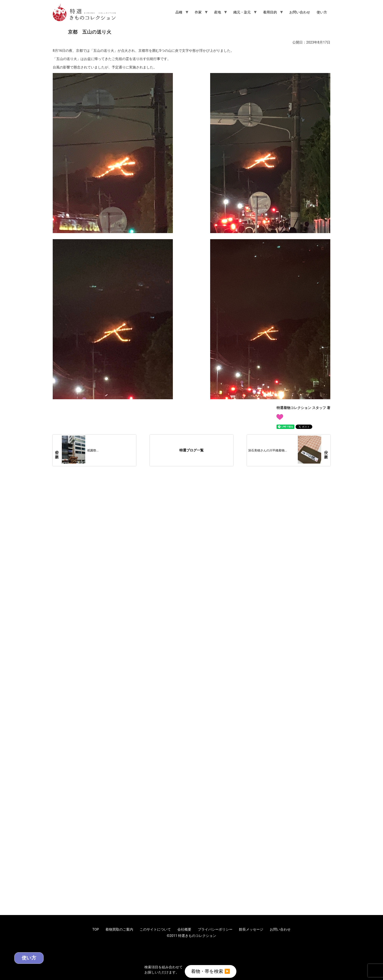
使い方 (322, 12)
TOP (96, 929)
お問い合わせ (300, 12)
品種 (179, 12)
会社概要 (184, 929)
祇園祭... (93, 450)
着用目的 (270, 12)
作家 (198, 12)
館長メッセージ (251, 929)
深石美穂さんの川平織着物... (268, 450)
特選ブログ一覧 (191, 450)
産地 (218, 12)
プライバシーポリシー (215, 929)
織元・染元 (242, 12)
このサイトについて (155, 929)
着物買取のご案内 (119, 929)
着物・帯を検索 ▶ (211, 971)
